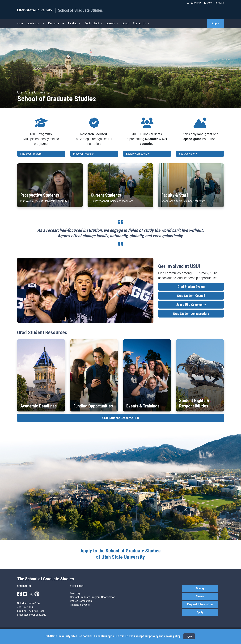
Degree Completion (81, 601)
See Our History (188, 154)
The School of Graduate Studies (46, 579)
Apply (215, 23)
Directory (75, 593)
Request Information (200, 604)
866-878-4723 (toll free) (31, 611)
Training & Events (80, 605)
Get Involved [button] (94, 23)
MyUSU (208, 3)
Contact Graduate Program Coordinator (92, 597)
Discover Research (84, 154)
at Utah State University (120, 554)
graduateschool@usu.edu (32, 615)
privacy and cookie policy (165, 636)
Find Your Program (31, 154)
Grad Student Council (191, 296)
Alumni (200, 596)
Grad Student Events (191, 287)
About (126, 23)
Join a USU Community (191, 305)
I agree (189, 636)
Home (20, 23)
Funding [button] (74, 23)
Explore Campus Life (138, 154)
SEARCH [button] (220, 3)
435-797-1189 (25, 607)
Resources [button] (56, 23)
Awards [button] (112, 23)
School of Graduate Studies (80, 10)
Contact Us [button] (141, 23)
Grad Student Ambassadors (191, 314)
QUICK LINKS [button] (194, 3)
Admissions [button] (36, 23)
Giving (200, 588)
